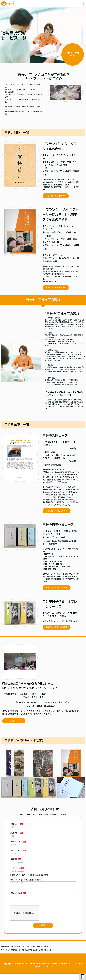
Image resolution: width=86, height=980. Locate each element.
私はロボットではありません (22, 917)
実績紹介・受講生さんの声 (57, 511)
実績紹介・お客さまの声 (56, 196)
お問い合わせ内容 (16, 895)
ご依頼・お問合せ (73, 55)
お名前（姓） (14, 824)
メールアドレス (15, 868)
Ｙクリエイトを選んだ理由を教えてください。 (26, 880)
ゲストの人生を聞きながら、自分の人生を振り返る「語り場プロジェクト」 (28, 954)
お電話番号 (14, 859)
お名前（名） (14, 833)
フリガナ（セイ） (16, 842)
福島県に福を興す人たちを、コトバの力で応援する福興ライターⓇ (25, 950)
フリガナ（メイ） (16, 850)
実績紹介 (14, 721)
